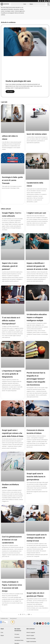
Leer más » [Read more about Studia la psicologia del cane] (10, 92)
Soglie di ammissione (31, 639)
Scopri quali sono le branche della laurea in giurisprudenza (36, 479)
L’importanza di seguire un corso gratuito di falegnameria (12, 377)
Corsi (24, 4)
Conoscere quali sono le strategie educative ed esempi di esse (37, 535)
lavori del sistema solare (37, 134)
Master (31, 4)
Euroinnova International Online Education (19, 638)
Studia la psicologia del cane (19, 81)
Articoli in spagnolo (31, 630)
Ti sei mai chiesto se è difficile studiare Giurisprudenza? (11, 324)
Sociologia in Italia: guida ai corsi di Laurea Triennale (12, 180)
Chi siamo (17, 631)
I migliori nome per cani (37, 213)
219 (29, 609)
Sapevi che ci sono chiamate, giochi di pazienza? (10, 266)
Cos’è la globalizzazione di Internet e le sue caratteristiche (12, 537)
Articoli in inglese (30, 633)
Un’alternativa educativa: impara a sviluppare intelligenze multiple (37, 320)
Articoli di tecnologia (31, 636)
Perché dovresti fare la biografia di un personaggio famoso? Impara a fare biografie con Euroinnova (36, 382)
